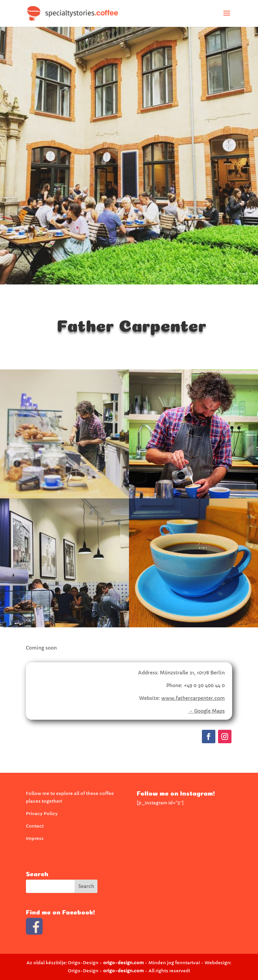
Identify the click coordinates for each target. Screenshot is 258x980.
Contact (35, 826)
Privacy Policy (42, 814)
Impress (35, 838)
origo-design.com (123, 963)
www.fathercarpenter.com (193, 698)
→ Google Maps (206, 711)
